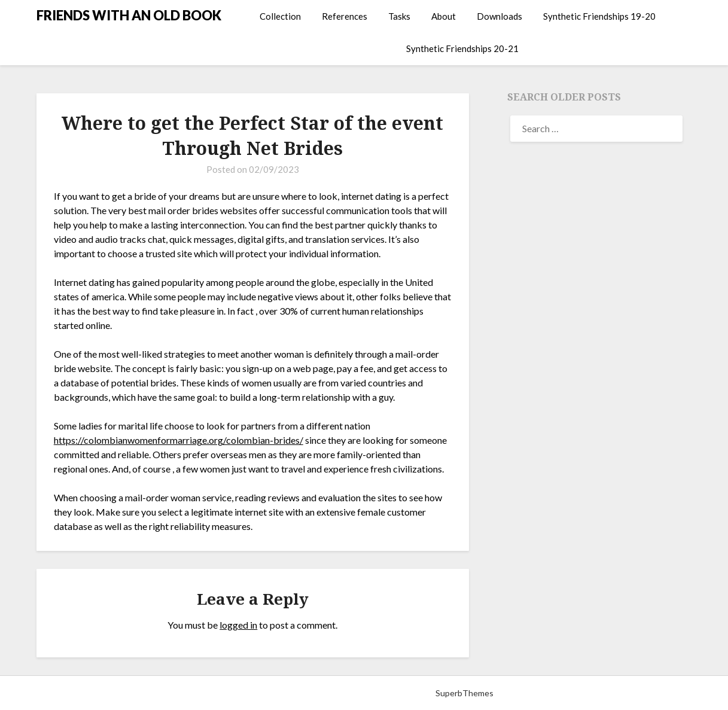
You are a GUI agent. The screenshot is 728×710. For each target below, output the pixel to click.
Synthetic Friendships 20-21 (462, 48)
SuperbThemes (464, 693)
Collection (280, 16)
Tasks (399, 16)
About (444, 16)
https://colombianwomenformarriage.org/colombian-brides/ (179, 440)
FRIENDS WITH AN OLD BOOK (129, 15)
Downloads (499, 16)
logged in (238, 625)
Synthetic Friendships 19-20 (599, 16)
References (345, 16)
